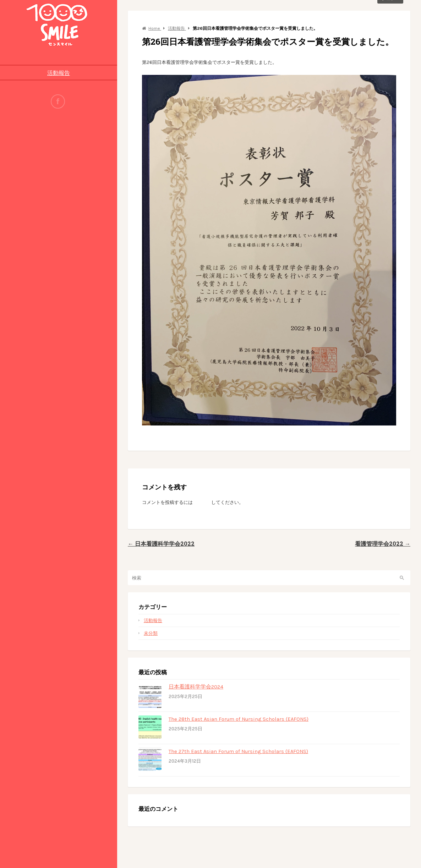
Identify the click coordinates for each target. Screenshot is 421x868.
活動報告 (59, 73)
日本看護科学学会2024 (196, 687)
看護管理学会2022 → (383, 543)
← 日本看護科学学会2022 (161, 543)
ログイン (202, 502)
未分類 (151, 633)
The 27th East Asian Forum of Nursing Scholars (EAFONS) (238, 751)
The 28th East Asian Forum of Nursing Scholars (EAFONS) (239, 719)
